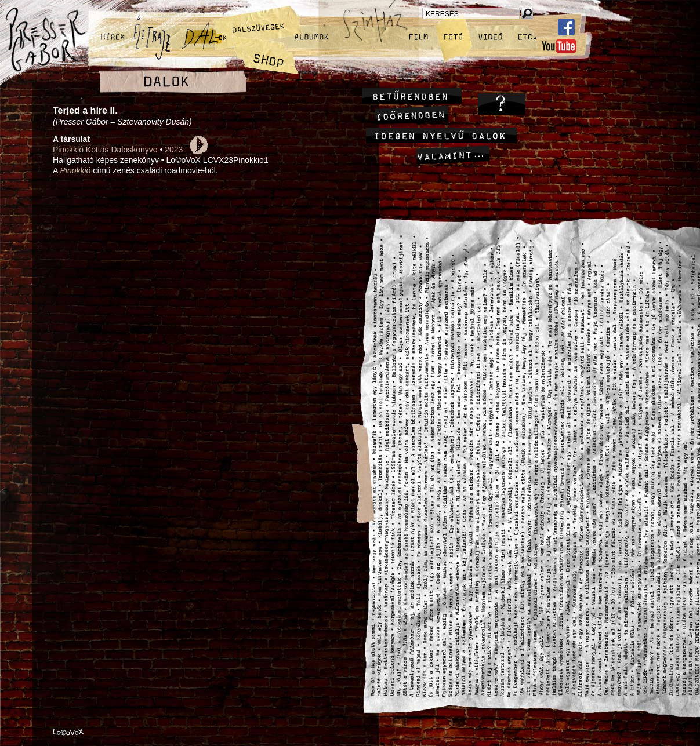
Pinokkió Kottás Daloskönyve (105, 150)
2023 (174, 150)
